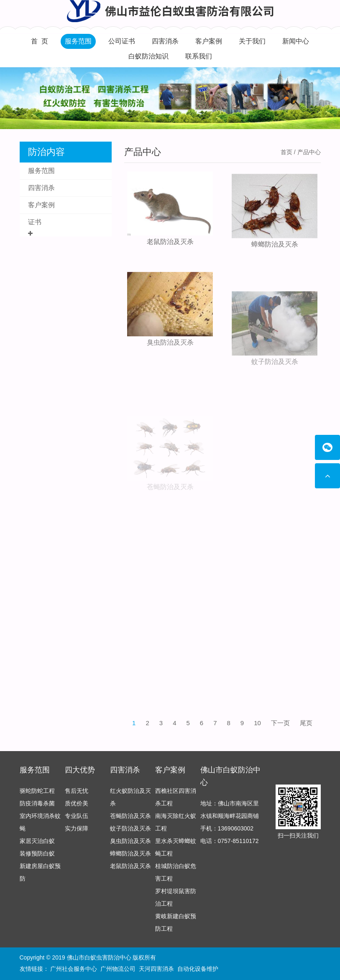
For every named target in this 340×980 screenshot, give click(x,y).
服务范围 (78, 41)
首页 (286, 152)
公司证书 (122, 41)
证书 (35, 222)
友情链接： (34, 969)
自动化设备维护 (198, 969)
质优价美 (77, 806)
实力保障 (77, 831)
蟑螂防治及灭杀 (275, 250)
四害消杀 (165, 41)
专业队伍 (77, 819)
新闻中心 (296, 41)
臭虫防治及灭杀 (170, 356)
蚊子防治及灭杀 (275, 387)
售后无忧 (77, 794)
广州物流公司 (118, 969)
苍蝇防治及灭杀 (170, 508)
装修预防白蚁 (37, 856)
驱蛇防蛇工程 (37, 794)
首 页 (40, 41)
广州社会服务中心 (74, 969)
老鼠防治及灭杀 (170, 243)
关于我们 (252, 41)
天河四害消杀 (156, 969)
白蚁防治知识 (148, 56)
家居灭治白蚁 (37, 844)
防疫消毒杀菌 (37, 806)
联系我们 (199, 56)
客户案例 (209, 41)
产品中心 (143, 152)
